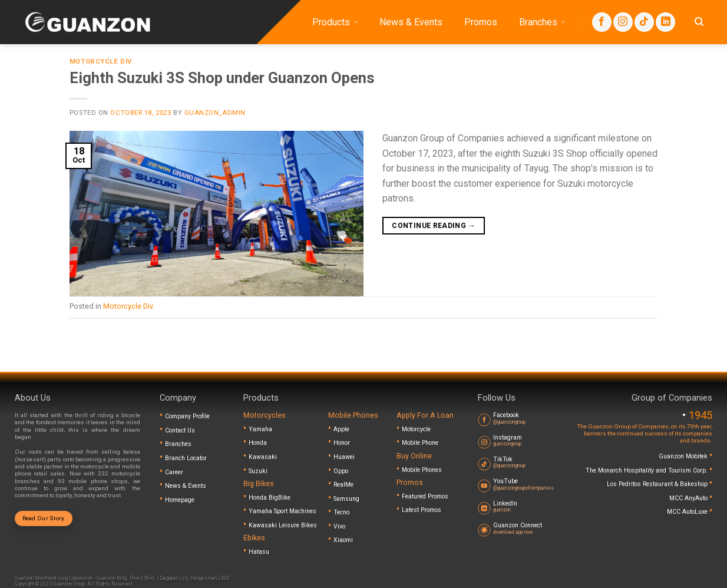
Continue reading (434, 226)
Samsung (346, 499)
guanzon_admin (215, 113)
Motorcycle (416, 429)
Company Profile (187, 416)
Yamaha (260, 429)
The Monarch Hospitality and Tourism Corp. (647, 470)
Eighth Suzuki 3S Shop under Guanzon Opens (222, 78)
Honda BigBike (270, 498)
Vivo (339, 526)
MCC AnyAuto (689, 498)
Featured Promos (425, 496)
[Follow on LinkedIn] (665, 22)
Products (335, 22)
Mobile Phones (422, 470)
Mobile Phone (420, 443)
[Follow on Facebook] (602, 22)
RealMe (343, 485)
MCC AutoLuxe (688, 512)
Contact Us (180, 430)
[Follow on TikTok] (644, 22)
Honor (342, 443)
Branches (542, 22)
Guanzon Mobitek (684, 456)
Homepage (180, 500)
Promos (481, 22)
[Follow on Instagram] (623, 22)
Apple (341, 429)
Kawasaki (263, 457)
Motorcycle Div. (101, 62)
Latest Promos (422, 510)
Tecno (341, 512)
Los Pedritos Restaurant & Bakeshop (658, 484)
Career (174, 472)
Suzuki (258, 471)
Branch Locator (186, 458)
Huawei (344, 457)
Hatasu (259, 552)
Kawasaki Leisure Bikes (283, 525)
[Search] (699, 22)
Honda (258, 443)
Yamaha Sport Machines (282, 511)
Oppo (341, 471)
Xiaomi (343, 540)
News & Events (411, 22)
